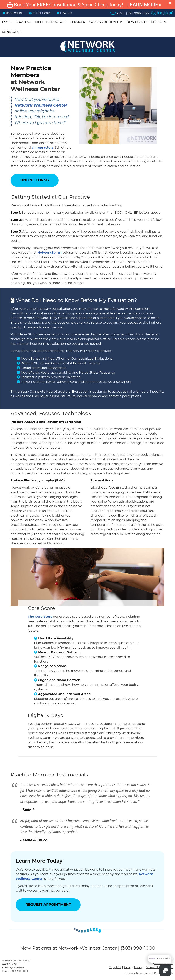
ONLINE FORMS (35, 180)
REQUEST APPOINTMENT (48, 905)
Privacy (138, 967)
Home (7, 22)
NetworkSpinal (50, 253)
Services (78, 22)
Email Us (64, 13)
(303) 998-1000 (137, 13)
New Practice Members (147, 22)
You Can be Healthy (106, 22)
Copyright (115, 967)
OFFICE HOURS (40, 13)
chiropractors (43, 148)
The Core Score (40, 617)
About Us (23, 22)
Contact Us (12, 32)
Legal (127, 967)
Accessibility (153, 967)
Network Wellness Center (41, 105)
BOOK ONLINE (13, 13)
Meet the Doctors (51, 22)
